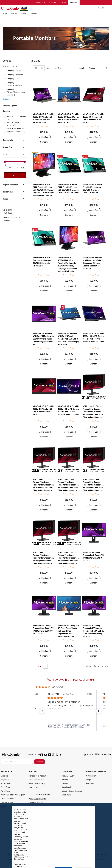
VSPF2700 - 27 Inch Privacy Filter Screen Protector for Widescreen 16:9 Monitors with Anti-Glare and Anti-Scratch (68, 485)
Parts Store (5, 791)
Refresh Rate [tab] (8, 192)
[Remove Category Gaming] (5, 71)
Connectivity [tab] (8, 140)
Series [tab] (5, 199)
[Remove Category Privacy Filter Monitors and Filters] (5, 92)
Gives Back (66, 795)
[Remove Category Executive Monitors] (5, 84)
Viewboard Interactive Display (13, 795)
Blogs (88, 780)
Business (63, 2)
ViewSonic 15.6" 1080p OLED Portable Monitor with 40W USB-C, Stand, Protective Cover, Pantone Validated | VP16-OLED (44, 190)
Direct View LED (7, 799)
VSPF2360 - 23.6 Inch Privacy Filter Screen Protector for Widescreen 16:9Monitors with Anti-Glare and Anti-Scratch (43, 485)
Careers (65, 784)
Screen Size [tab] (7, 147)
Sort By (82, 68)
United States (103, 755)
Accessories (6, 784)
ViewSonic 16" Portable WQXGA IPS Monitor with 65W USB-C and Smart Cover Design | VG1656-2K (43, 339)
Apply (15, 175)
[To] (21, 168)
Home (5, 14)
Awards (65, 780)
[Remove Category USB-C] (5, 79)
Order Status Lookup (37, 784)
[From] (9, 168)
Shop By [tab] (36, 61)
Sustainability (67, 787)
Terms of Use (19, 859)
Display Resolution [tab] (10, 185)
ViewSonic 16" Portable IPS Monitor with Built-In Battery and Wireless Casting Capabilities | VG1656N (93, 263)
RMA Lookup (34, 787)
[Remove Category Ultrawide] (5, 75)
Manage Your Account (38, 776)
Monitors (24, 14)
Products (14, 14)
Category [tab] (6, 111)
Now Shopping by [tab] (10, 67)
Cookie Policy (19, 857)
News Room (91, 776)
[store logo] (46, 9)
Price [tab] (5, 154)
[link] (70, 726)
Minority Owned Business (72, 791)
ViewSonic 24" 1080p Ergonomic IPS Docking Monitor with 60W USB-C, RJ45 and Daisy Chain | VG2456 (93, 631)
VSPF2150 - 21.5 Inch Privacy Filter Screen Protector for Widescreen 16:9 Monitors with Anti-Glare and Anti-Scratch (93, 412)
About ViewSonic (69, 776)
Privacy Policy (19, 855)
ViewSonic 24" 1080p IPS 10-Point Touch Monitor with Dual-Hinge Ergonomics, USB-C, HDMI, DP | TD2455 (68, 631)
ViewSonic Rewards (37, 780)
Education (53, 2)
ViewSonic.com (40, 2)
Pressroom (91, 784)
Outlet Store (5, 787)
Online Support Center (37, 799)
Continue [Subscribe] (40, 762)
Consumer (74, 2)
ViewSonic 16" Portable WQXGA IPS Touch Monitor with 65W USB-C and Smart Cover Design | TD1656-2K (68, 339)
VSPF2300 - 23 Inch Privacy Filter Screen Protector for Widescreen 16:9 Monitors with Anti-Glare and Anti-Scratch (93, 485)
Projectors (5, 780)
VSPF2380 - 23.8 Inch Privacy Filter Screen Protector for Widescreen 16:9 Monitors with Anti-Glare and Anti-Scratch (68, 558)
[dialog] (56, 835)
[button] (44, 142)
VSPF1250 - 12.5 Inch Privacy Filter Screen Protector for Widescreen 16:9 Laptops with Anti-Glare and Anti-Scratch (43, 558)
